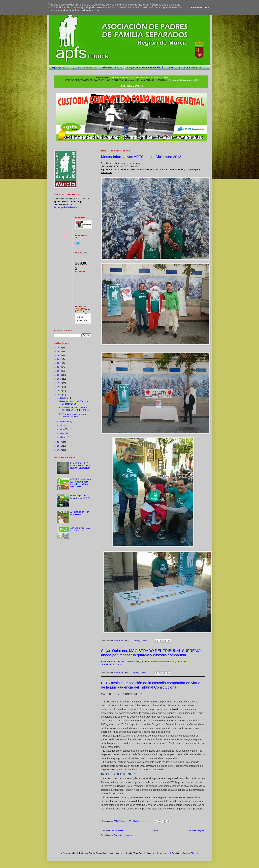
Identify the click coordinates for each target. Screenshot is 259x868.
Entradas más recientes (112, 830)
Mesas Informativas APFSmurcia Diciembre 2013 (141, 157)
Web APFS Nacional (111, 67)
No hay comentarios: (143, 641)
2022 (60, 359)
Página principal (60, 67)
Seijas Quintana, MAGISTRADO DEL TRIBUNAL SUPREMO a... (75, 409)
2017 (60, 379)
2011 (60, 446)
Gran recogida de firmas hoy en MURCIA (81, 497)
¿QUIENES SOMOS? (85, 67)
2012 (60, 442)
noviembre (65, 422)
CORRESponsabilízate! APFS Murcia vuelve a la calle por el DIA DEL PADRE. (81, 483)
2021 (60, 363)
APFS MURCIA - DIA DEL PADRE (80, 513)
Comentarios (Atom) (123, 835)
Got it (208, 8)
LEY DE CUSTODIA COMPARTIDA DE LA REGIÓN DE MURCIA (80, 466)
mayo (62, 429)
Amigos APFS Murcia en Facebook (145, 67)
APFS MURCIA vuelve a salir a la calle (80, 530)
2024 (60, 351)
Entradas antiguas (196, 830)
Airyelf (168, 853)
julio (62, 425)
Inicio (155, 830)
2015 (60, 387)
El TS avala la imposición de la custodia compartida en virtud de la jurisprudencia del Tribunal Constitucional (151, 685)
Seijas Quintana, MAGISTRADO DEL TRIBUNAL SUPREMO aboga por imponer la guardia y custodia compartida (151, 653)
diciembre (64, 398)
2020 (60, 367)
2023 (60, 355)
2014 (60, 391)
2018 (60, 375)
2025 (60, 348)
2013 (60, 395)
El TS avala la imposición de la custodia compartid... (73, 415)
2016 (60, 383)
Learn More (196, 8)
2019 (60, 371)
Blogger (194, 853)
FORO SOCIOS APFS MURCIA (185, 67)
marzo (63, 433)
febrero (63, 437)
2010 (60, 450)
